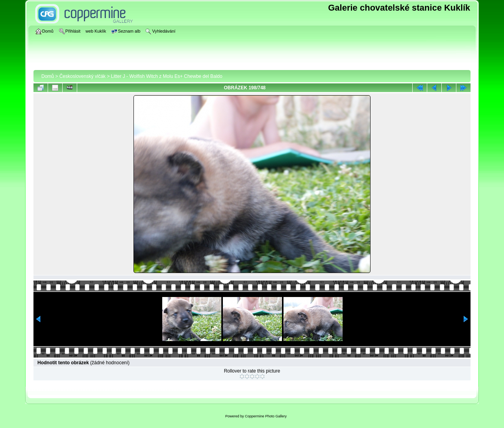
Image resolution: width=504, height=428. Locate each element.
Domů (48, 76)
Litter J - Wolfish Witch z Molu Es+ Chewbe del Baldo (167, 76)
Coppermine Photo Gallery (266, 416)
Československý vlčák (82, 76)
